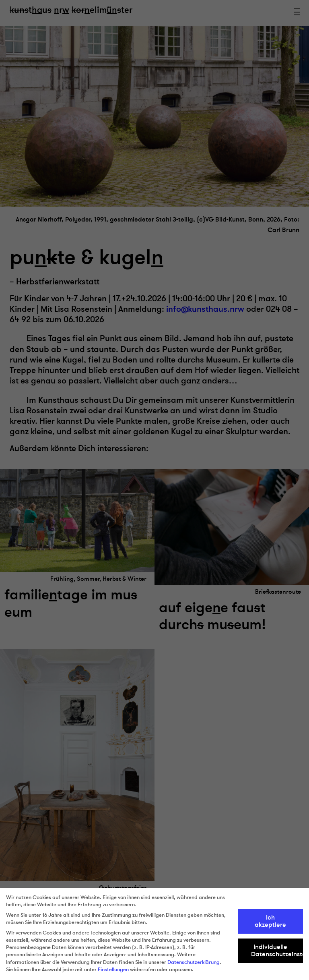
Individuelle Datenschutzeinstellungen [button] (277, 951)
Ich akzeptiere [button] (270, 921)
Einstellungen (113, 970)
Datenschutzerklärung (194, 962)
